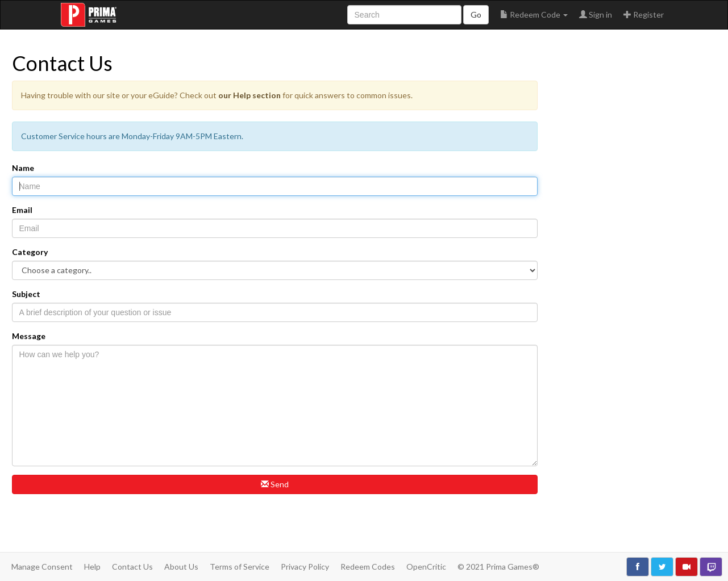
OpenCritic (426, 567)
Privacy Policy (305, 567)
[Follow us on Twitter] (662, 567)
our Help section (249, 95)
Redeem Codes (368, 567)
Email (22, 210)
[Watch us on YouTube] (687, 567)
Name (23, 168)
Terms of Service (240, 567)
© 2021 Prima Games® (498, 567)
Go (476, 14)
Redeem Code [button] (534, 14)
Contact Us (132, 567)
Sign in (596, 14)
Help (92, 567)
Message (29, 336)
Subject (26, 294)
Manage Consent (42, 567)
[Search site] (404, 15)
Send (275, 484)
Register (644, 14)
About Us (181, 567)
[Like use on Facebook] (638, 567)
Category (30, 252)
